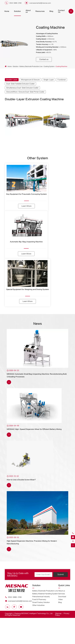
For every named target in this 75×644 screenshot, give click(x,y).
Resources (40, 11)
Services (62, 594)
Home (7, 11)
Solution (17, 11)
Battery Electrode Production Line (31, 67)
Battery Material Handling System (45, 594)
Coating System (49, 67)
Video (60, 600)
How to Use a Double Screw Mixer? (21, 480)
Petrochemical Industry (41, 597)
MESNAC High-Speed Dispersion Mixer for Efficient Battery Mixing (34, 430)
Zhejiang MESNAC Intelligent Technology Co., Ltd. (33, 614)
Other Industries (38, 606)
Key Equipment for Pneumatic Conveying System (26, 194)
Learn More (26, 206)
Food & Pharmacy (39, 600)
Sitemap (58, 614)
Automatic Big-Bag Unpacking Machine (26, 242)
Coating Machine (61, 67)
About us (62, 591)
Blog (51, 11)
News (38, 324)
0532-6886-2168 (15, 3)
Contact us (44, 59)
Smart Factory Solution (41, 603)
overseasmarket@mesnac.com (40, 3)
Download (62, 597)
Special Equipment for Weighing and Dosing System (28, 290)
